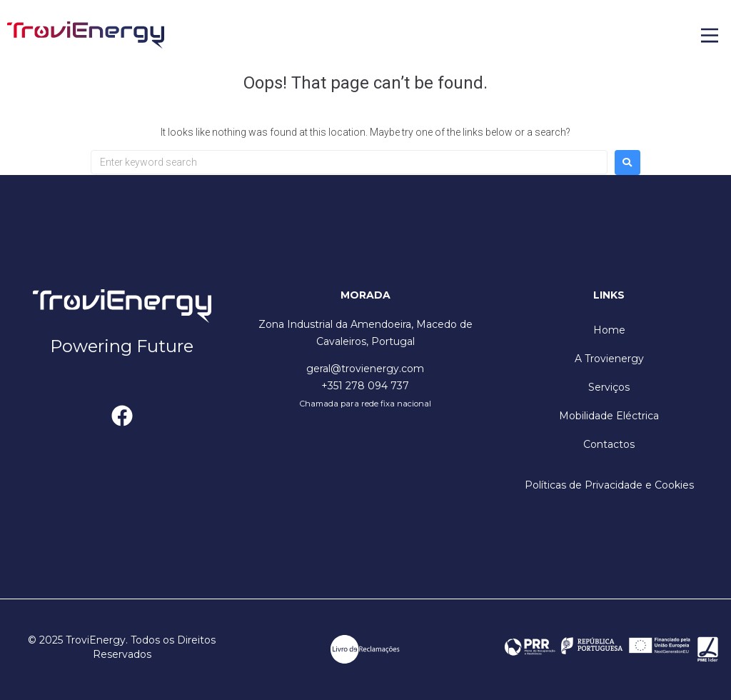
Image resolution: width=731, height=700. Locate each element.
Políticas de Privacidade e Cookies (609, 485)
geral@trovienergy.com (365, 369)
